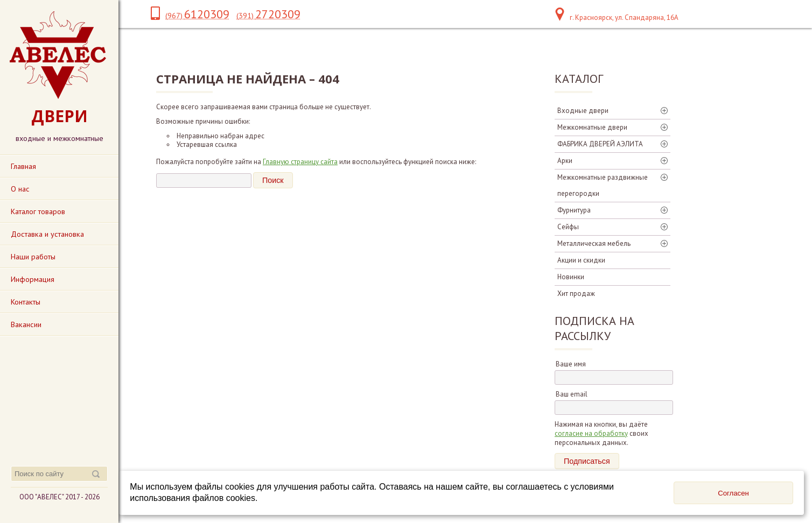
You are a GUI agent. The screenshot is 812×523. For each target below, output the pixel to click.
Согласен (733, 493)
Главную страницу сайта (300, 162)
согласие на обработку (591, 433)
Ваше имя (571, 364)
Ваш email (572, 394)
